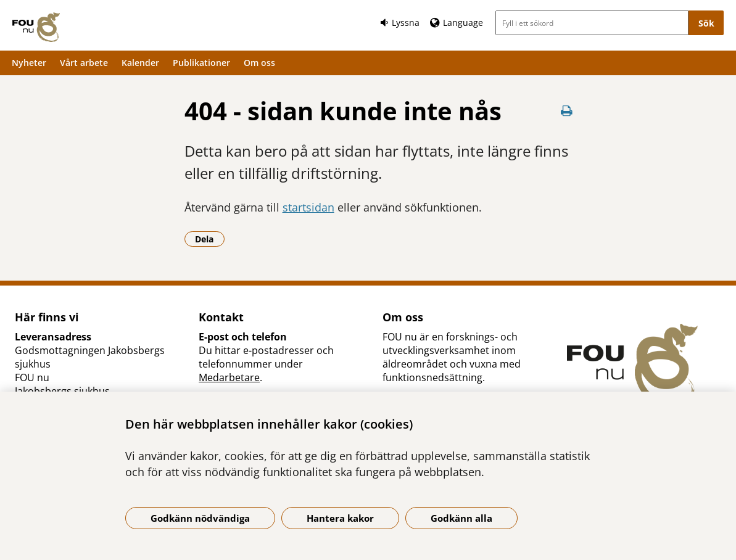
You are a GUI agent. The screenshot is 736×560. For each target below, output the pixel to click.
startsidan (308, 207)
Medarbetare (229, 377)
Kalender (140, 63)
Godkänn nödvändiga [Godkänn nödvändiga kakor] (200, 518)
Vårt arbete (84, 63)
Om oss (259, 63)
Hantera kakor (340, 518)
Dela (210, 239)
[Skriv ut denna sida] (566, 111)
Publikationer (201, 63)
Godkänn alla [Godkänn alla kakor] (461, 518)
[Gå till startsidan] (36, 27)
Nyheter (29, 63)
